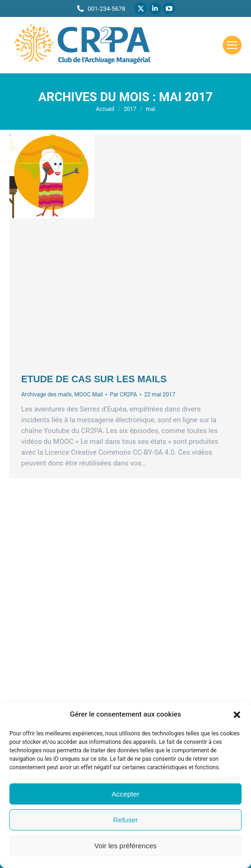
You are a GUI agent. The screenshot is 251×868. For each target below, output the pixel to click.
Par (123, 395)
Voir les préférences (125, 846)
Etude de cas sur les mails (94, 379)
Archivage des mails (46, 395)
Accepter (125, 794)
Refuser (125, 820)
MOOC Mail (89, 395)
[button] (237, 715)
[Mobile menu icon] (232, 45)
